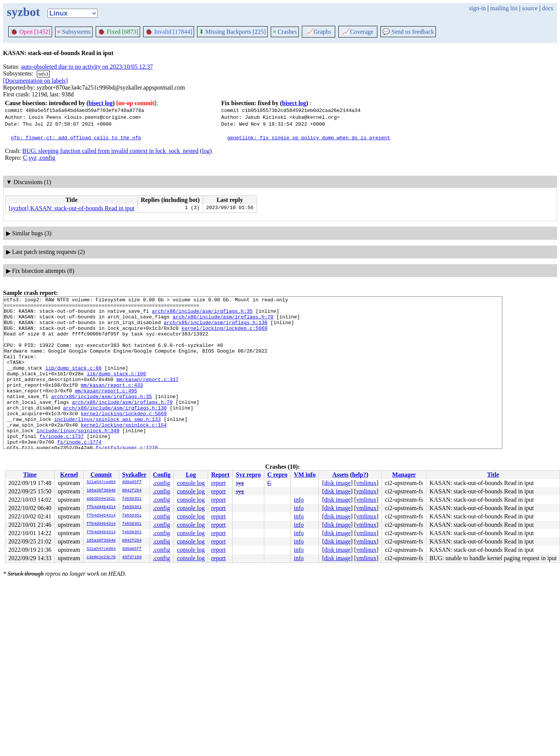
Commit (101, 475)
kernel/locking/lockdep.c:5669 (224, 335)
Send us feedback (408, 32)
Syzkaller (134, 475)
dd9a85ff (132, 482)
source (530, 8)
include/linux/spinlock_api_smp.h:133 (108, 444)
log (206, 151)
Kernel (69, 475)
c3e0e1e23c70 (101, 558)
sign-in (477, 8)
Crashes (285, 32)
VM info (305, 475)
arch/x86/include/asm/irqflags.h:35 (202, 314)
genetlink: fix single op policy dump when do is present (308, 137)
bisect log (101, 103)
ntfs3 (43, 74)
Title (493, 475)
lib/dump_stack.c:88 (73, 383)
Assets (340, 475)
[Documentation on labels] (35, 81)
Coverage (358, 32)
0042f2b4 (132, 491)
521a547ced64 (101, 482)
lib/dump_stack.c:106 (116, 389)
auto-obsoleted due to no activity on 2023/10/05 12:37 (87, 67)
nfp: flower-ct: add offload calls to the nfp (76, 137)
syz (32, 158)
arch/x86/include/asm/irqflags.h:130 (215, 328)
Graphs (319, 32)
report (218, 483)
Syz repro (248, 475)
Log (191, 475)
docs (548, 8)
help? (359, 475)
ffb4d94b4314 (101, 507)
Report (220, 475)
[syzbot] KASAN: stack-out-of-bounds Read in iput (72, 208)
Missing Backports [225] (232, 32)
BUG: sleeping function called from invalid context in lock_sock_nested (110, 151)
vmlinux (366, 483)
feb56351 (132, 499)
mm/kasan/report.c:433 (112, 403)
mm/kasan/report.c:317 (147, 396)
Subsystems (74, 32)
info (299, 500)
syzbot (23, 12)
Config (162, 475)
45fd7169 (132, 558)
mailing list (504, 8)
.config (47, 158)
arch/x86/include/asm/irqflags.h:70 (223, 321)
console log (191, 483)
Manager (404, 475)
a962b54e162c (101, 499)
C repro (277, 475)
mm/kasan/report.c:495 (106, 410)
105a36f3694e (101, 491)
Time (30, 475)
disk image (338, 483)
